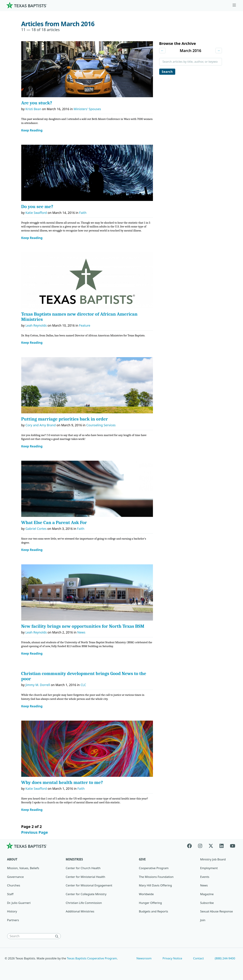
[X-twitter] (211, 846)
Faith (83, 213)
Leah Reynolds (36, 325)
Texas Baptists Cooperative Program (92, 958)
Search (167, 72)
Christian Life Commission (84, 903)
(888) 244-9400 (225, 958)
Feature (85, 325)
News (81, 632)
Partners (13, 920)
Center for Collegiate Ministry (86, 894)
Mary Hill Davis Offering (155, 885)
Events (205, 877)
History (12, 911)
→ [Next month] (219, 51)
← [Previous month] (163, 51)
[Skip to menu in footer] (234, 5)
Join (203, 920)
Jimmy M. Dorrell (38, 685)
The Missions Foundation (156, 877)
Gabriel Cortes (36, 529)
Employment (209, 868)
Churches (14, 885)
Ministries (74, 859)
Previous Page (35, 832)
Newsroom (144, 958)
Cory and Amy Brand (41, 425)
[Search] (58, 936)
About (12, 859)
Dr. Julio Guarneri (19, 903)
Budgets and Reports (153, 911)
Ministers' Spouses (87, 109)
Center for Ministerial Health (85, 877)
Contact (198, 958)
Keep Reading (32, 130)
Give (142, 859)
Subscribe (207, 903)
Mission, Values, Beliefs (23, 868)
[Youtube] (233, 846)
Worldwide (146, 894)
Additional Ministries (80, 911)
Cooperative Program (154, 868)
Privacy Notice (172, 958)
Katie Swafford (36, 213)
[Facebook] (191, 846)
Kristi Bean (33, 109)
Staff (10, 894)
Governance (16, 877)
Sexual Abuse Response (217, 911)
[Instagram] (200, 846)
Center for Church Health (83, 868)
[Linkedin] (222, 846)
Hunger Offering (150, 903)
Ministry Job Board (213, 859)
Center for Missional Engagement (89, 885)
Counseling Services (101, 425)
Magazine (207, 894)
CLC (83, 685)
